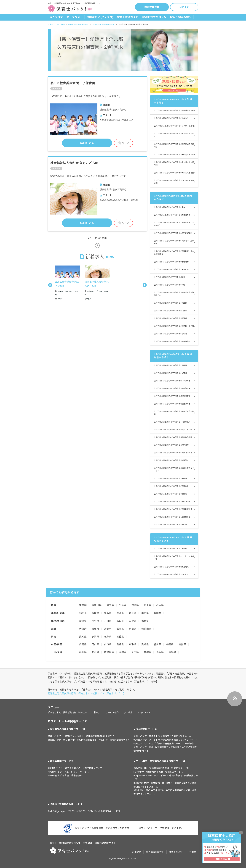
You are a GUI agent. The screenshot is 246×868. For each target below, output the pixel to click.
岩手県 (133, 613)
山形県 (145, 613)
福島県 (108, 613)
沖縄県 (172, 652)
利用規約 (137, 852)
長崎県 (123, 652)
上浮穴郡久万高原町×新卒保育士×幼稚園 (170, 365)
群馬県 (160, 605)
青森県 (120, 613)
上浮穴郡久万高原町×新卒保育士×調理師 (170, 318)
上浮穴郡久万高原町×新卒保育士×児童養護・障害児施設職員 (174, 253)
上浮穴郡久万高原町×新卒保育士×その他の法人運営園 (174, 182)
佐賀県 (160, 652)
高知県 (182, 644)
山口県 (108, 644)
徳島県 (170, 644)
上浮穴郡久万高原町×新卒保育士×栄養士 (170, 311)
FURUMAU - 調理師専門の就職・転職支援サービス (158, 772)
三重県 (120, 637)
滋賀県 (120, 629)
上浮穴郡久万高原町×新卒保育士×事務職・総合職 (174, 326)
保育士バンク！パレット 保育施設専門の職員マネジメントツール (166, 740)
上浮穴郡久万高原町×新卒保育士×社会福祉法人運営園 (174, 164)
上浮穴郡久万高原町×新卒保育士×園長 (169, 277)
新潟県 (83, 621)
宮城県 (95, 613)
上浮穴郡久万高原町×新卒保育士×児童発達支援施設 (174, 413)
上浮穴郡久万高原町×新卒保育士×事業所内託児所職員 (174, 242)
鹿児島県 (109, 652)
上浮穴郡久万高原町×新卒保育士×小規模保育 (172, 422)
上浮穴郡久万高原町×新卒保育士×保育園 (170, 373)
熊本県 (95, 652)
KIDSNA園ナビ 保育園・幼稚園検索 (65, 776)
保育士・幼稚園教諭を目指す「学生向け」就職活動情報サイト (83, 843)
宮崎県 (148, 652)
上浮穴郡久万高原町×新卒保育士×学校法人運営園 (174, 173)
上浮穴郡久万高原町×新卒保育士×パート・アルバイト (174, 558)
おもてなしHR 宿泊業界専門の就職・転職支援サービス (161, 768)
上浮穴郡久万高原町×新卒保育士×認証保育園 (172, 396)
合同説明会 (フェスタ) (100, 17)
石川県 (108, 621)
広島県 (83, 644)
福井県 (145, 621)
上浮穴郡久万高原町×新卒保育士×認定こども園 (173, 430)
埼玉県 (110, 605)
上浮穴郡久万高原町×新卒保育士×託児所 (170, 479)
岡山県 (95, 644)
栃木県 (148, 605)
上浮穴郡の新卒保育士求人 (103, 25)
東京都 (83, 605)
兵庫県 (95, 629)
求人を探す (56, 17)
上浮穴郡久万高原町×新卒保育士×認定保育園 (172, 404)
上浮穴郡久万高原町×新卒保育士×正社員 (170, 549)
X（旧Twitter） (145, 713)
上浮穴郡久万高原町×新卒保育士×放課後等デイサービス (174, 470)
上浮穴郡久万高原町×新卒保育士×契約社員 (171, 575)
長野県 (95, 621)
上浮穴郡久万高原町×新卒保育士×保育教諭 (171, 270)
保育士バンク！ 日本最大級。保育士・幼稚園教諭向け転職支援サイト (82, 736)
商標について (176, 852)
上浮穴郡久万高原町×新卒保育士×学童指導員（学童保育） (174, 224)
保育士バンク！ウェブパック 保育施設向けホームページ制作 (163, 744)
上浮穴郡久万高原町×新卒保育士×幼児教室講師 (173, 233)
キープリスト (75, 17)
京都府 (108, 629)
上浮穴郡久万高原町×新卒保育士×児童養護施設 (173, 509)
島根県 (120, 644)
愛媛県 (145, 644)
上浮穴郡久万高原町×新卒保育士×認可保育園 (172, 388)
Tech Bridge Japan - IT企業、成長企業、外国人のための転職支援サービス (84, 811)
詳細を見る (87, 143)
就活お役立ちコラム (154, 17)
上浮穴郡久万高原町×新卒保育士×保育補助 (171, 262)
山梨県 (133, 621)
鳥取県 (133, 644)
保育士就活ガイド (128, 17)
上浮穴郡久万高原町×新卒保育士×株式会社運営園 (174, 155)
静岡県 (95, 637)
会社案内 (192, 852)
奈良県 (133, 629)
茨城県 (135, 605)
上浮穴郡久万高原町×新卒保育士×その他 (170, 334)
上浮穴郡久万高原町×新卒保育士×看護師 (170, 303)
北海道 (83, 613)
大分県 (135, 652)
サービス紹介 (112, 713)
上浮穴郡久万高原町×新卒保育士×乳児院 (170, 494)
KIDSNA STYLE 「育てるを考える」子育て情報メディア (75, 768)
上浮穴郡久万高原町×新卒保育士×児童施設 (171, 486)
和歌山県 (146, 629)
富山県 (120, 621)
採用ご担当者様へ (181, 17)
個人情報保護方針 (155, 852)
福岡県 (83, 652)
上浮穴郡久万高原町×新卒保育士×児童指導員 (172, 341)
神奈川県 (97, 605)
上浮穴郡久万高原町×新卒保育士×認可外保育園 (173, 437)
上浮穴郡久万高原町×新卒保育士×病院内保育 (172, 502)
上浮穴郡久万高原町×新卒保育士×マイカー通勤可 (174, 126)
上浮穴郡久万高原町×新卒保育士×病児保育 (171, 445)
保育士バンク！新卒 (56, 25)
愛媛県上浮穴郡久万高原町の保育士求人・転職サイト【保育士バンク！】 (87, 694)
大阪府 (83, 629)
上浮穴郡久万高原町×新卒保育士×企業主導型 (172, 517)
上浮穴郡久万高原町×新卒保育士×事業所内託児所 (174, 111)
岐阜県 (108, 637)
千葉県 (123, 605)
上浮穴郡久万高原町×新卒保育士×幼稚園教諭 (172, 215)
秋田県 (158, 613)
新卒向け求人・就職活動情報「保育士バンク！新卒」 (74, 713)
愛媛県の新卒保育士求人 (78, 25)
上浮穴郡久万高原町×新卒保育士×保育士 (170, 207)
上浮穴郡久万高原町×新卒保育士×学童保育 (171, 460)
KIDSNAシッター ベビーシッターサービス (68, 772)
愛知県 (83, 637)
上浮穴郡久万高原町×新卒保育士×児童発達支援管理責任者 (174, 294)
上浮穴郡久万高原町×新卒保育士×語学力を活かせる (174, 135)
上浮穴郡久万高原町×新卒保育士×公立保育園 (172, 381)
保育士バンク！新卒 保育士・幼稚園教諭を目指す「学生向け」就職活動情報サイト (89, 740)
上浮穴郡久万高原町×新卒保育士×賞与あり (171, 118)
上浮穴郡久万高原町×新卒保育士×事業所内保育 (173, 453)
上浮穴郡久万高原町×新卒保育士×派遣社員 (171, 567)
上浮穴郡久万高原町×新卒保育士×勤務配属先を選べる (174, 146)
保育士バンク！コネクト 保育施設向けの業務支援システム (162, 736)
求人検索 (128, 713)
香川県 (158, 644)
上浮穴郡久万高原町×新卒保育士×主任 (169, 285)
